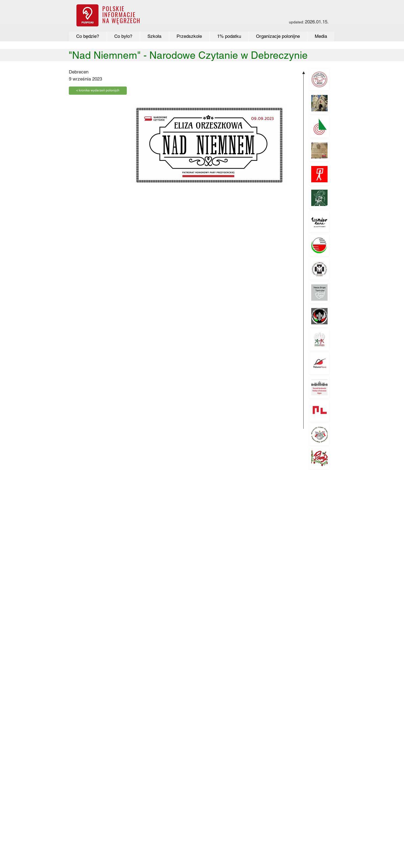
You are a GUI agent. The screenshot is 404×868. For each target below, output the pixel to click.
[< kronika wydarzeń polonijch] (98, 91)
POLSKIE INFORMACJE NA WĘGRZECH (121, 14)
